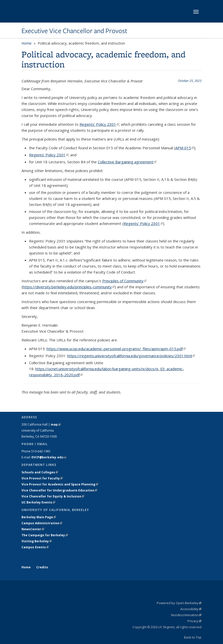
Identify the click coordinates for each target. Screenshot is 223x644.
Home (26, 43)
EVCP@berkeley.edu (49, 457)
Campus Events (35, 547)
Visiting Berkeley (37, 541)
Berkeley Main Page (39, 517)
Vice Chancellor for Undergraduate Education (59, 490)
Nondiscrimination (186, 615)
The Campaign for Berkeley (45, 535)
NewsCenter (33, 529)
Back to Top (193, 637)
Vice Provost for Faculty (42, 478)
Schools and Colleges (40, 472)
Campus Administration (42, 523)
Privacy (194, 621)
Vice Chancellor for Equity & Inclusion (53, 496)
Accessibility (191, 609)
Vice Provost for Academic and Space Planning (60, 484)
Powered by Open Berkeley (179, 603)
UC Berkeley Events (38, 502)
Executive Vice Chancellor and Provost (74, 31)
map (56, 424)
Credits (42, 567)
